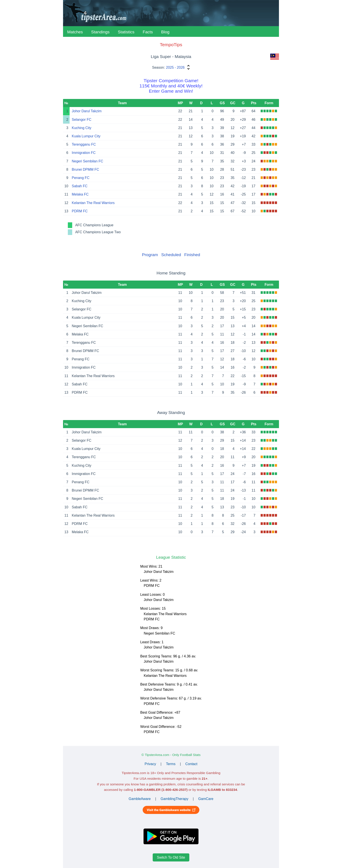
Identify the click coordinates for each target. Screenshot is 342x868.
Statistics (126, 32)
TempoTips (171, 45)
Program (150, 255)
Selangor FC (82, 120)
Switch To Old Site (171, 857)
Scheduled (171, 255)
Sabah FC (80, 186)
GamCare (206, 799)
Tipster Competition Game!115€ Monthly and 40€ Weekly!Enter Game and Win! (171, 86)
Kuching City (82, 128)
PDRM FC (80, 211)
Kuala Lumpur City (86, 136)
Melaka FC (80, 194)
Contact (191, 764)
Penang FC (81, 178)
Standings (100, 32)
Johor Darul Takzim (87, 111)
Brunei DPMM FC (85, 169)
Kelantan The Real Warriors (93, 203)
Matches (75, 32)
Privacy (150, 764)
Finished (192, 255)
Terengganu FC (84, 144)
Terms (171, 764)
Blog (165, 32)
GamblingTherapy (174, 799)
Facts (148, 32)
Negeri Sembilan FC (87, 161)
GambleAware (140, 799)
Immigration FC (84, 153)
